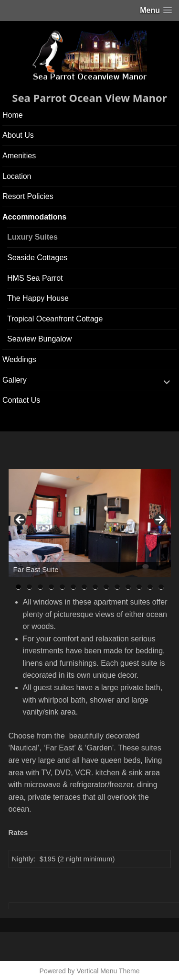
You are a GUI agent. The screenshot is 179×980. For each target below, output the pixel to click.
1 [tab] (18, 587)
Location (17, 176)
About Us (18, 135)
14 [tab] (161, 587)
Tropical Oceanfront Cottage (55, 319)
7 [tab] (84, 587)
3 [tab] (40, 587)
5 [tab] (62, 587)
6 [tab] (73, 587)
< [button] (21, 520)
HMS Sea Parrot (35, 278)
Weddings (19, 359)
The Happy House (38, 298)
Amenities (19, 156)
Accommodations (34, 217)
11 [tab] (128, 587)
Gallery (15, 380)
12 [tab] (139, 587)
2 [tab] (29, 587)
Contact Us (21, 400)
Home (13, 115)
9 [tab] (106, 587)
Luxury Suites (32, 237)
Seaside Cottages (37, 258)
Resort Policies (28, 196)
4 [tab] (51, 587)
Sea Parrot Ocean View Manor (89, 98)
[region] (90, 523)
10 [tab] (117, 587)
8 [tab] (95, 587)
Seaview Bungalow (39, 339)
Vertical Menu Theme (108, 971)
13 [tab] (150, 587)
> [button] (159, 520)
